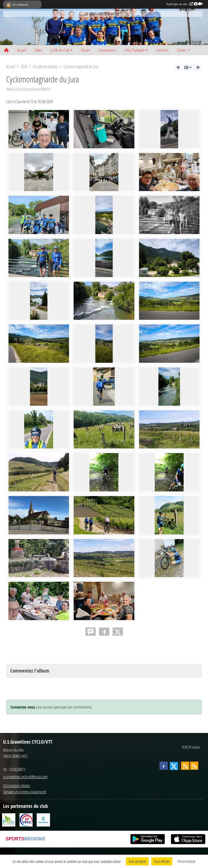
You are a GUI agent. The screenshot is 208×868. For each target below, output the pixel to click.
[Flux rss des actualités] (185, 766)
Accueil (22, 50)
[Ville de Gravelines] (43, 819)
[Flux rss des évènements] (194, 766)
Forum (85, 50)
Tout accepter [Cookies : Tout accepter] (137, 861)
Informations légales (17, 785)
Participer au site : (184, 4)
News (38, 50)
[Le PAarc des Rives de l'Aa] (9, 819)
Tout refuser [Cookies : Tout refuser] (162, 861)
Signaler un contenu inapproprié (25, 792)
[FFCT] (26, 819)
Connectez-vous (23, 707)
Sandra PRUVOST (41, 89)
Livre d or (162, 50)
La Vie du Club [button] (60, 50)
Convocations (107, 50)
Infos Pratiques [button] (135, 50)
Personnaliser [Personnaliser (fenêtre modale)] (186, 861)
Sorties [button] (182, 50)
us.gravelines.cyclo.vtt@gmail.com (25, 777)
